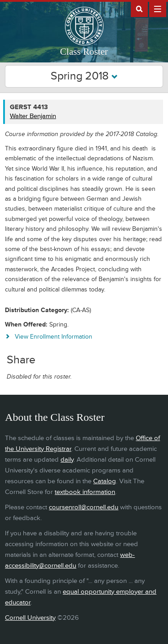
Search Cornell (139, 9)
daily (67, 460)
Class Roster (84, 52)
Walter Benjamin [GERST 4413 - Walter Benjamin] (33, 116)
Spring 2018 (84, 76)
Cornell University (30, 618)
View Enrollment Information (54, 337)
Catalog (105, 481)
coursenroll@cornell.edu (84, 507)
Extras (158, 9)
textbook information (85, 492)
